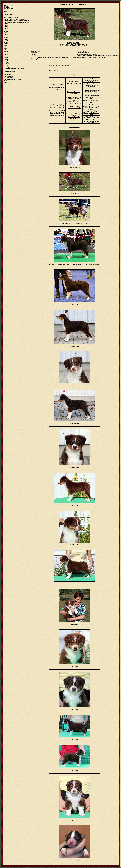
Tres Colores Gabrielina (11, 18)
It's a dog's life (8, 78)
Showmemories (9, 70)
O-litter (6, 45)
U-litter (6, 54)
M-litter (6, 42)
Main (5, 11)
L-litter (6, 41)
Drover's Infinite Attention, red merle (74, 107)
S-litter (6, 51)
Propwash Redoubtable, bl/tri (57, 88)
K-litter (6, 39)
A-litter (6, 24)
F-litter (6, 31)
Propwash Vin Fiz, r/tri (74, 83)
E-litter (6, 30)
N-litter (6, 44)
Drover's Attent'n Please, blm (91, 101)
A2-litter (6, 64)
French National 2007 (10, 73)
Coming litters (8, 76)
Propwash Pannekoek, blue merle (91, 86)
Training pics (8, 67)
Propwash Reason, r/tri (91, 95)
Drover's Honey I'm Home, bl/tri (74, 118)
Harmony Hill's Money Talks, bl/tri (91, 81)
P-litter (6, 47)
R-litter (6, 50)
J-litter (6, 38)
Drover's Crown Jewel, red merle (91, 122)
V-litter (6, 56)
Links (5, 81)
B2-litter (6, 65)
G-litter (6, 33)
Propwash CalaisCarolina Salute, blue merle (91, 91)
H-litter (6, 34)
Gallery (6, 82)
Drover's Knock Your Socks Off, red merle (57, 114)
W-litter (6, 58)
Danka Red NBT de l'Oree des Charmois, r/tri (91, 107)
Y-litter (6, 61)
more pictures (53, 70)
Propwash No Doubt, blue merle (74, 93)
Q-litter (6, 48)
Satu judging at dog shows (12, 79)
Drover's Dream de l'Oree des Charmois (16, 22)
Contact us (7, 84)
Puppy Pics (7, 75)
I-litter (5, 36)
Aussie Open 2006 (9, 71)
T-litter (6, 53)
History (6, 16)
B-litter (6, 25)
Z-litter (6, 62)
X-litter (6, 59)
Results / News (8, 14)
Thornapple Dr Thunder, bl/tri (91, 114)
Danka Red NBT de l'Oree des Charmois (16, 21)
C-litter (6, 27)
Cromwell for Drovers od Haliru (14, 68)
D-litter (6, 28)
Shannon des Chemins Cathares (14, 19)
